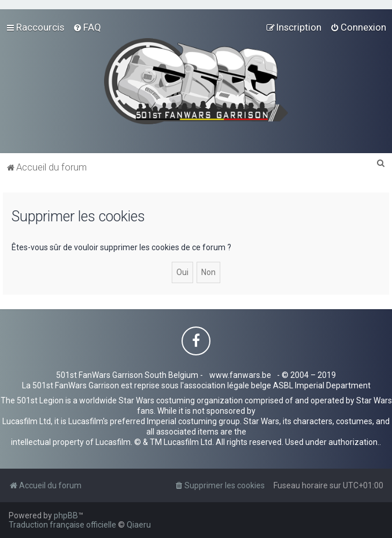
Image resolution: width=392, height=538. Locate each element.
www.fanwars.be (240, 375)
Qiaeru (139, 525)
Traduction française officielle (62, 525)
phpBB (66, 515)
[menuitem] (87, 27)
